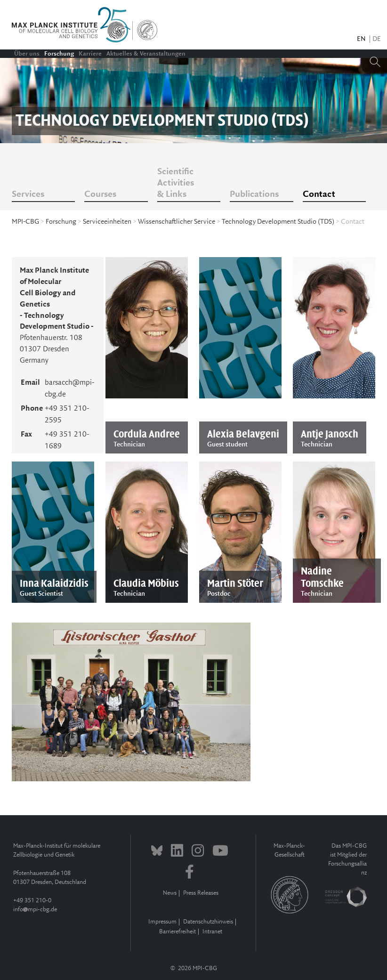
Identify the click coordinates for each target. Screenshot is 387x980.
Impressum (162, 922)
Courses (100, 194)
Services (28, 194)
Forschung (59, 54)
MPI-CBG (25, 222)
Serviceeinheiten (107, 222)
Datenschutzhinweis (208, 922)
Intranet (212, 932)
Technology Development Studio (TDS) (278, 222)
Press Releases (201, 893)
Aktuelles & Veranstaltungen (146, 54)
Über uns (27, 54)
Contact (319, 194)
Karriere (90, 54)
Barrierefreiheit (177, 932)
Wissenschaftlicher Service (177, 222)
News (170, 893)
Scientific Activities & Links (176, 183)
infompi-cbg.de (35, 910)
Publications (254, 194)
